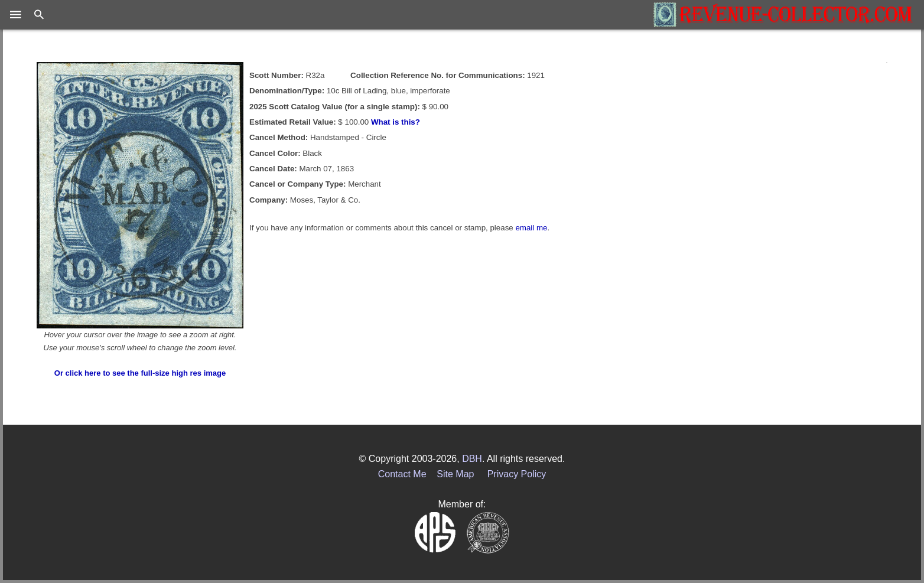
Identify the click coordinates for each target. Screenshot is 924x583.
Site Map (455, 474)
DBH (472, 459)
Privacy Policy (517, 474)
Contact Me (402, 474)
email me (531, 228)
